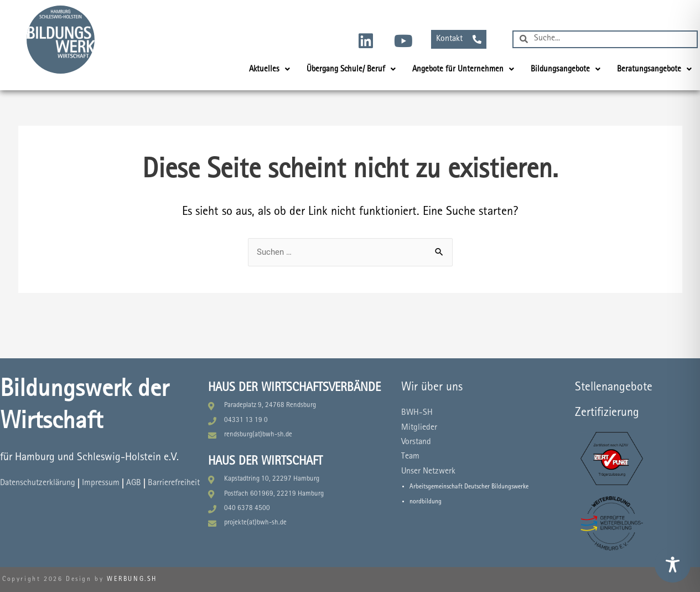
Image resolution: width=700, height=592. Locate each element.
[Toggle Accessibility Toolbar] (673, 565)
